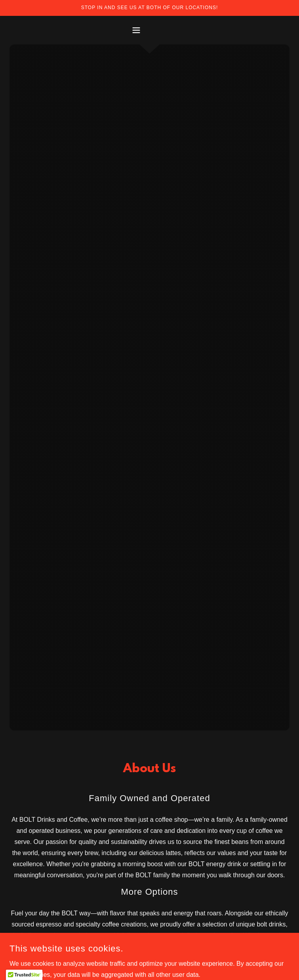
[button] (149, 30)
